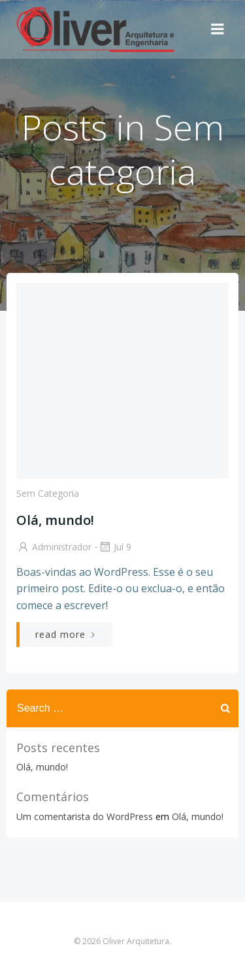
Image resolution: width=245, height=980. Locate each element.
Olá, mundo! (42, 767)
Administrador (54, 547)
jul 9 (115, 547)
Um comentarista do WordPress (85, 816)
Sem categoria (48, 493)
